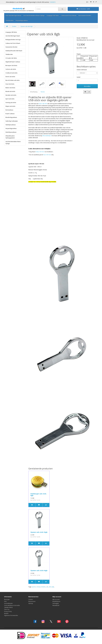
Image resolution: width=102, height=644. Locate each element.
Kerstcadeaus (9, 110)
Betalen (6, 613)
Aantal (78, 77)
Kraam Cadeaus (10, 114)
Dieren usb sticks (10, 77)
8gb (53, 587)
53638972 (53, 2)
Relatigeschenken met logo (13, 40)
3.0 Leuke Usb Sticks (11, 58)
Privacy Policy (8, 611)
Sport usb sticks (10, 99)
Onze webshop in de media (12, 605)
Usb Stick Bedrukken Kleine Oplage (34, 16)
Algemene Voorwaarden (11, 615)
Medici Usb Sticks (10, 88)
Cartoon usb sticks (11, 69)
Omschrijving (34, 92)
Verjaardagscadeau (22, 21)
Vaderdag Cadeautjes (12, 121)
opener (34, 587)
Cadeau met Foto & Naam (69, 16)
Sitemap (31, 603)
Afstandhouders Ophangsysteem (10, 137)
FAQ (5, 601)
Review (43, 92)
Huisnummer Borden (85, 16)
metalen (43, 587)
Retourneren (32, 601)
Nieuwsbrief (56, 605)
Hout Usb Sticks (10, 84)
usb (47, 587)
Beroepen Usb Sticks (11, 66)
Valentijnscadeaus (11, 125)
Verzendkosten (8, 603)
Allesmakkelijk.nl (47, 136)
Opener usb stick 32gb (39, 532)
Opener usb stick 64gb (39, 570)
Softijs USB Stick (40, 152)
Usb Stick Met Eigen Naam (13, 16)
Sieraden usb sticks (11, 95)
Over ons (7, 609)
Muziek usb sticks (10, 91)
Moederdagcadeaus (11, 117)
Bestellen (87, 86)
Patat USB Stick (47, 155)
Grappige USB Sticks (53, 16)
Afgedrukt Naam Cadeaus (13, 62)
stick (50, 587)
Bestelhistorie (56, 601)
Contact (31, 599)
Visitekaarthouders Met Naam (14, 51)
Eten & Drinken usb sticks (13, 80)
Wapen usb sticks (10, 106)
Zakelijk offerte (8, 607)
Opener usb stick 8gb (27, 26)
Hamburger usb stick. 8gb (39, 495)
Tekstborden (10, 21)
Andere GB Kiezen (82, 70)
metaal (38, 587)
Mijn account (56, 599)
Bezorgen (7, 599)
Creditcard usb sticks (11, 73)
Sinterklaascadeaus (11, 132)
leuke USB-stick (43, 104)
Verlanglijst (56, 603)
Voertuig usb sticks (11, 103)
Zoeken (14, 26)
